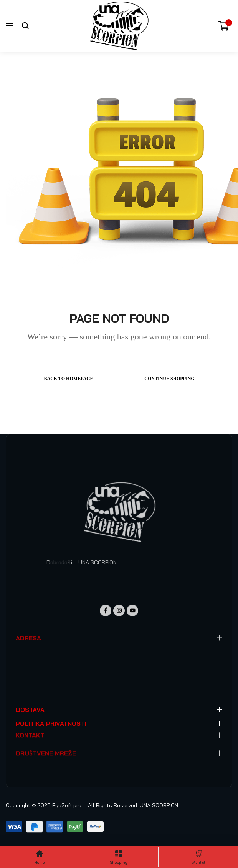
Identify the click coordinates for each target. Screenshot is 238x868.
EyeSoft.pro (67, 805)
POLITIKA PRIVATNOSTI (51, 723)
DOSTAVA (30, 710)
